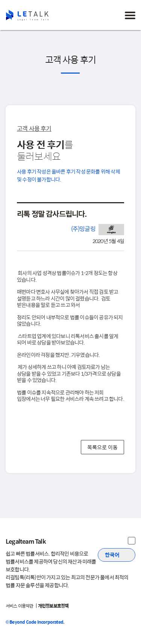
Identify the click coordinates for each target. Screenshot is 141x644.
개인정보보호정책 (53, 606)
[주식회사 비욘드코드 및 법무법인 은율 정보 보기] (132, 541)
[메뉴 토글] (130, 15)
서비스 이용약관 (20, 606)
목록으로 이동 (102, 447)
